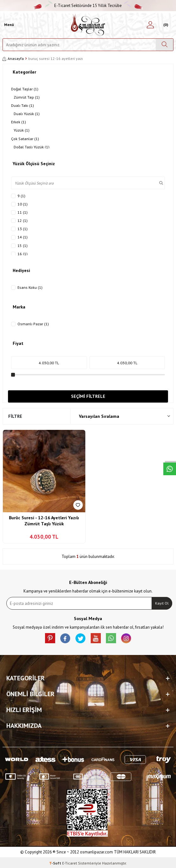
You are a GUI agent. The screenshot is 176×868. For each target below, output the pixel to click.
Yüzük (22, 130)
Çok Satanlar (25, 139)
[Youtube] (96, 638)
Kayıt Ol (162, 603)
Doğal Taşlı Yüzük (32, 147)
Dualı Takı (23, 106)
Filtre (15, 416)
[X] (81, 638)
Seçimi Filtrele (88, 396)
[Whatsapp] (111, 638)
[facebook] (65, 638)
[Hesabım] (150, 25)
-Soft (56, 863)
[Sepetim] (165, 25)
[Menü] (8, 25)
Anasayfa (13, 58)
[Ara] (164, 45)
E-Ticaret (70, 863)
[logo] (88, 25)
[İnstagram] (126, 638)
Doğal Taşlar (25, 89)
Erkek (19, 122)
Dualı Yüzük (27, 114)
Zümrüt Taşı (27, 97)
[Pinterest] (50, 638)
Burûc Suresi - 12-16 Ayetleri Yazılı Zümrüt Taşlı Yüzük (44, 521)
